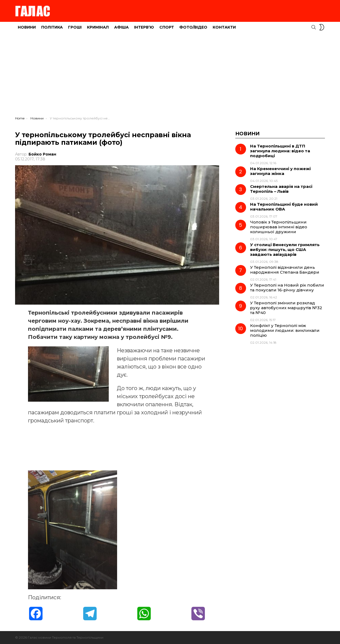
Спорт (167, 27)
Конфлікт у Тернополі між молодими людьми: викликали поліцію (285, 330)
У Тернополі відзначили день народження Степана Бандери (285, 270)
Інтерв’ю (144, 27)
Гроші (75, 27)
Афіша (121, 27)
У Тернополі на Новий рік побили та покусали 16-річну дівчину (287, 287)
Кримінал (98, 27)
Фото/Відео (193, 27)
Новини (27, 27)
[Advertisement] (170, 76)
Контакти (224, 27)
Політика (52, 27)
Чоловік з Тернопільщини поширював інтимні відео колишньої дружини (279, 227)
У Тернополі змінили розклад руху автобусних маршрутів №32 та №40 (286, 308)
